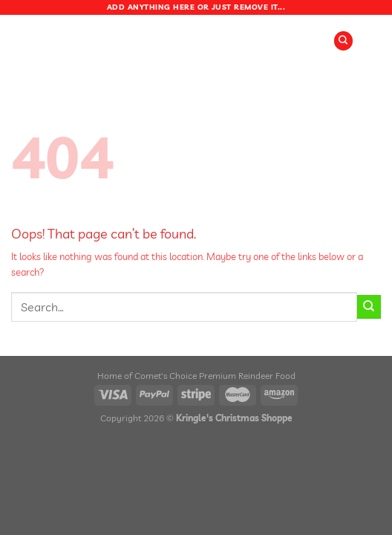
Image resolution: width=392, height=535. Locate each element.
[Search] (344, 41)
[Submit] (369, 307)
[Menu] (155, 40)
